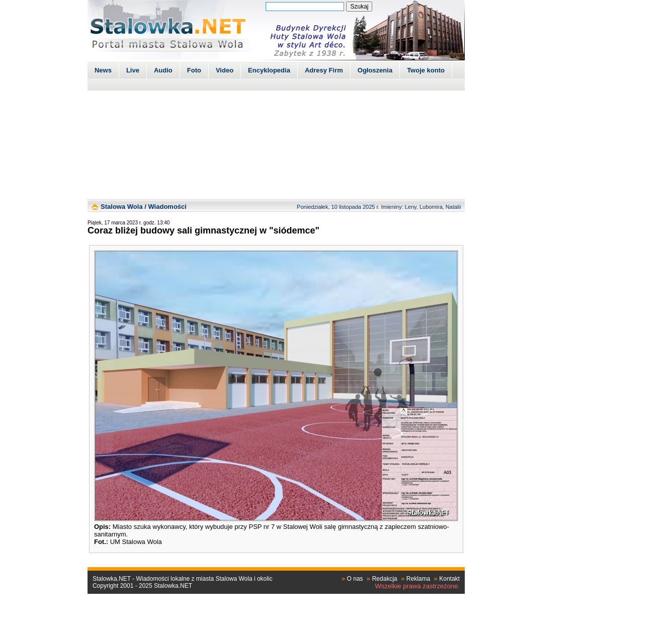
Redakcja (385, 579)
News (103, 70)
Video (225, 70)
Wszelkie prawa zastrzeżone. (417, 586)
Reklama (418, 579)
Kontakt (449, 579)
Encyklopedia (269, 70)
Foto (194, 70)
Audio (163, 70)
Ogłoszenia (375, 70)
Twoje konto (426, 70)
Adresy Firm (324, 70)
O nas (355, 579)
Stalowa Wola (122, 207)
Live (133, 70)
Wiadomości (167, 207)
